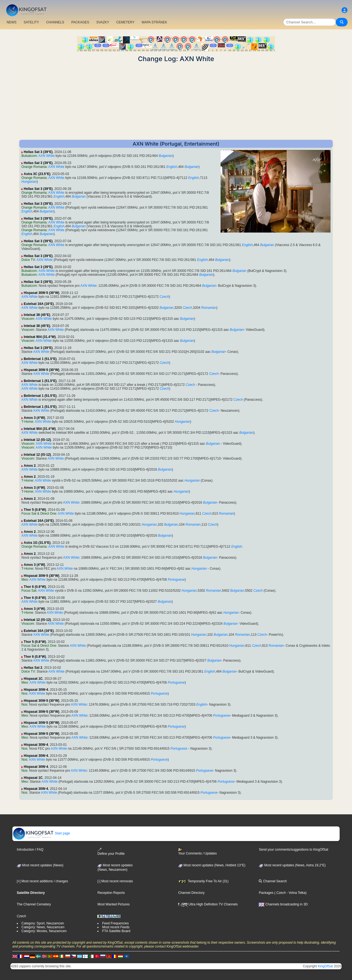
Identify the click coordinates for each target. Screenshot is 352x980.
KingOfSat (325, 966)
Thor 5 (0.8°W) (35, 510)
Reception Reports (111, 893)
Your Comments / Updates (197, 852)
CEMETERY (125, 22)
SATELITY (31, 22)
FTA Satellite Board (116, 931)
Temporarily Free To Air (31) (203, 881)
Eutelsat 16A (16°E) (39, 304)
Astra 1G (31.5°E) (37, 543)
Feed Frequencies (115, 923)
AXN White (47, 156)
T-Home (27, 422)
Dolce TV (28, 260)
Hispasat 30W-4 (36, 690)
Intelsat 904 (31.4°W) (40, 337)
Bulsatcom (29, 156)
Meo (25, 580)
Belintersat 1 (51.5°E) (40, 359)
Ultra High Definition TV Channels (208, 904)
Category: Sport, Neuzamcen (43, 923)
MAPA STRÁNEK (154, 22)
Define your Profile (111, 852)
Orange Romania (34, 167)
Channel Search (273, 881)
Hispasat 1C (33, 679)
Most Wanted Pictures (113, 904)
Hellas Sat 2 (33, 668)
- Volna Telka (296, 893)
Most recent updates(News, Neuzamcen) (115, 867)
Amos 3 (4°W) (34, 418)
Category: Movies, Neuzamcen (44, 931)
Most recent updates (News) (40, 865)
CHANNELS (55, 22)
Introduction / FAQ (30, 850)
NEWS (12, 22)
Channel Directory (191, 893)
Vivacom (28, 319)
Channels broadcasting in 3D (283, 904)
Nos (24, 694)
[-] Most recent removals (115, 881)
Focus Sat (29, 514)
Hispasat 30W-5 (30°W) (41, 293)
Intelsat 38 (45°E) (37, 315)
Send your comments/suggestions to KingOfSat (293, 850)
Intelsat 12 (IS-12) (37, 440)
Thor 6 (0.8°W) (35, 587)
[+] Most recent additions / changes (42, 881)
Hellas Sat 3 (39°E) (38, 152)
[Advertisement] (176, 101)
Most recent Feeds (116, 927)
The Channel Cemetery (34, 904)
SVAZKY (103, 22)
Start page (41, 833)
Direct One (48, 514)
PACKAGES (80, 22)
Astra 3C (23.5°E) (37, 174)
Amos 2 (30, 466)
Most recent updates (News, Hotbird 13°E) (212, 865)
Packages (266, 893)
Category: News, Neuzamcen (43, 927)
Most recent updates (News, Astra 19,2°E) (292, 865)
